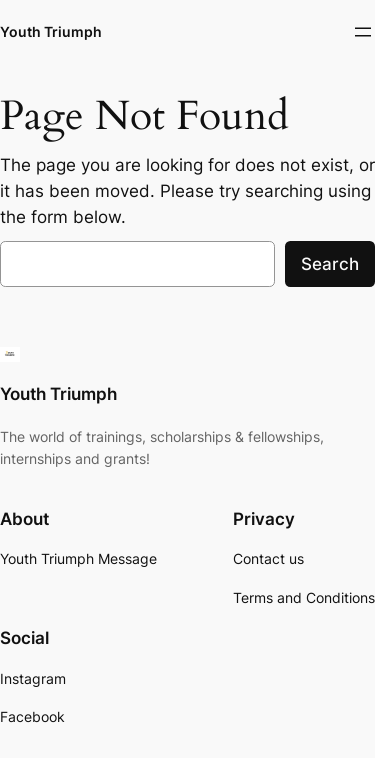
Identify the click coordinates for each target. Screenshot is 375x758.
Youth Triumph (51, 31)
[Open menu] (363, 32)
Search (330, 264)
